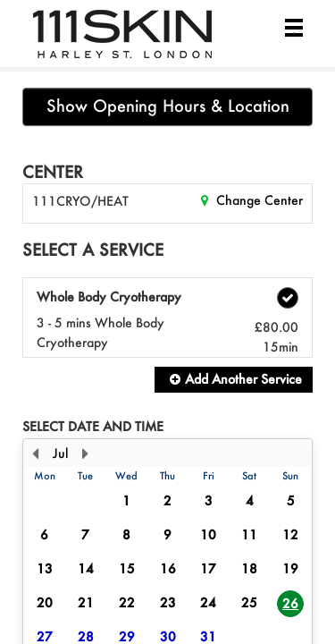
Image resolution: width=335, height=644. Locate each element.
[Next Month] (85, 453)
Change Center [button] (258, 200)
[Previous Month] (35, 453)
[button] (234, 379)
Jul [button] (60, 453)
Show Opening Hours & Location (168, 106)
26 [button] (290, 603)
